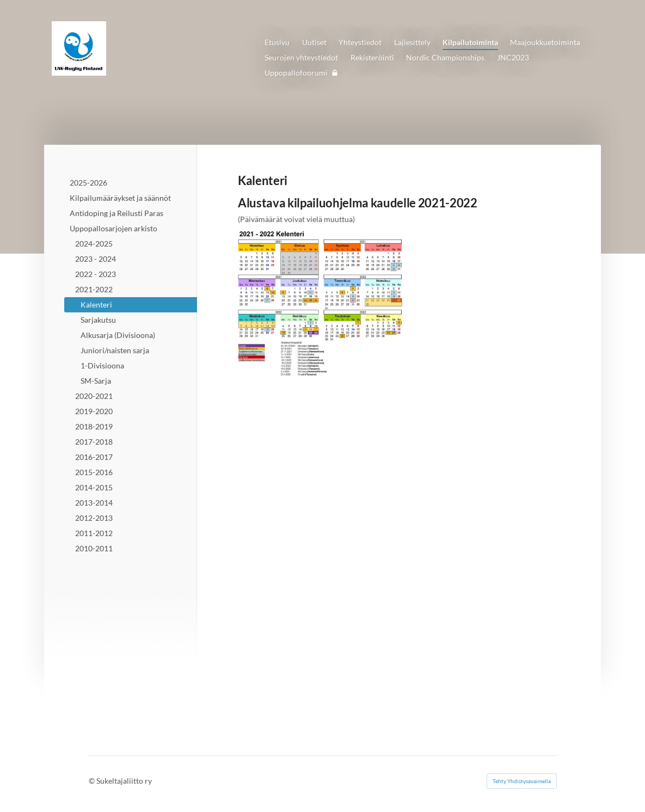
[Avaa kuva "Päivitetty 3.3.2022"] (321, 304)
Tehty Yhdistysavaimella (522, 781)
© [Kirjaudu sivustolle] (93, 781)
